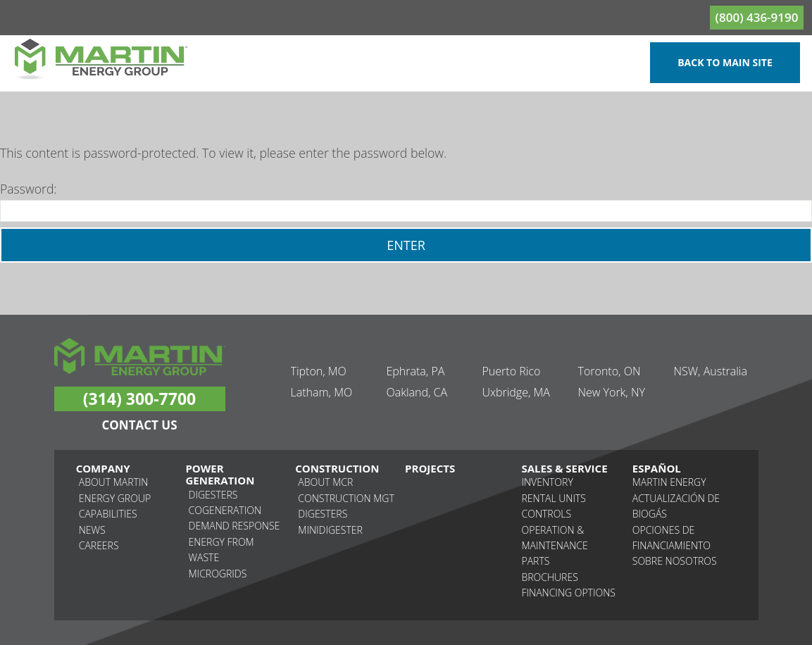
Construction (337, 469)
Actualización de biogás (676, 506)
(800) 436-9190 (757, 17)
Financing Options (569, 593)
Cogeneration (225, 510)
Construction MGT (346, 498)
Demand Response (235, 526)
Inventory (548, 482)
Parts (536, 561)
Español (657, 469)
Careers (99, 545)
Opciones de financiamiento (672, 538)
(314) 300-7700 (139, 399)
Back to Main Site (725, 62)
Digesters (213, 495)
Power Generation (220, 475)
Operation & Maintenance (555, 538)
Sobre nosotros (675, 561)
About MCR (325, 482)
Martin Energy (669, 482)
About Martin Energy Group (115, 490)
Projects (430, 469)
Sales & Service (565, 469)
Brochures (550, 577)
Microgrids (218, 574)
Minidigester (330, 530)
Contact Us (139, 425)
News (92, 530)
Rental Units (554, 498)
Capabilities (108, 514)
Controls (547, 514)
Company (103, 469)
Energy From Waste (221, 550)
